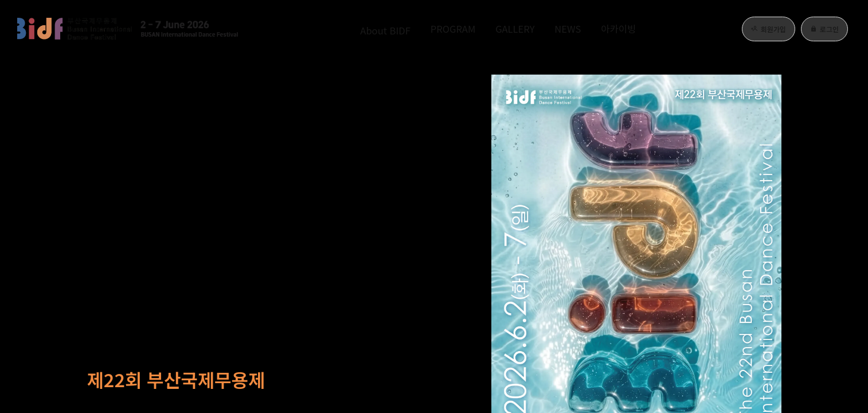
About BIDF (363, 29)
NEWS (578, 29)
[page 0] (836, 181)
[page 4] (836, 237)
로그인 (824, 29)
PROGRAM (442, 29)
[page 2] (836, 202)
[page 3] (836, 220)
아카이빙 (637, 29)
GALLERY (515, 29)
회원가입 (769, 29)
